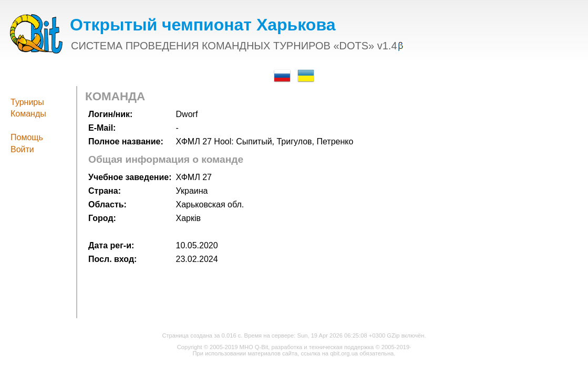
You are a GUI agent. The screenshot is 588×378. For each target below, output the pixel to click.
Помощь (27, 137)
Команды (28, 114)
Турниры (27, 102)
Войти (22, 149)
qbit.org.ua (344, 353)
